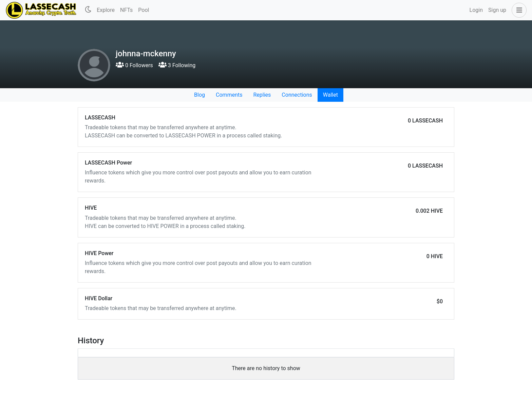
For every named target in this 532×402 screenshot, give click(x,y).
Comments (229, 95)
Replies (262, 95)
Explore (106, 10)
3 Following (177, 65)
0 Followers (134, 65)
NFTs (126, 10)
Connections (297, 95)
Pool (144, 10)
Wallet (330, 95)
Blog (199, 95)
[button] (518, 10)
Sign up (497, 10)
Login (476, 10)
